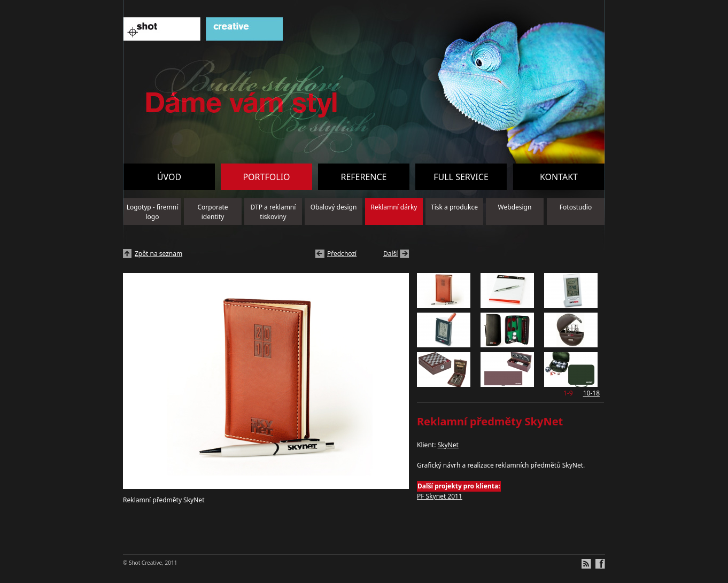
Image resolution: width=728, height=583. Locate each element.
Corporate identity (213, 212)
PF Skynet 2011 (440, 496)
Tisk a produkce (454, 207)
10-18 (591, 393)
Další (390, 254)
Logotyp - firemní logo (153, 212)
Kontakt (559, 177)
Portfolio (266, 177)
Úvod (169, 177)
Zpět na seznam (158, 254)
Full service (461, 177)
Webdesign (515, 207)
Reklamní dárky (394, 207)
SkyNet (448, 445)
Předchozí (342, 254)
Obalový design (334, 207)
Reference (363, 177)
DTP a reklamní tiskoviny (273, 212)
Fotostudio (576, 207)
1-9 (568, 393)
